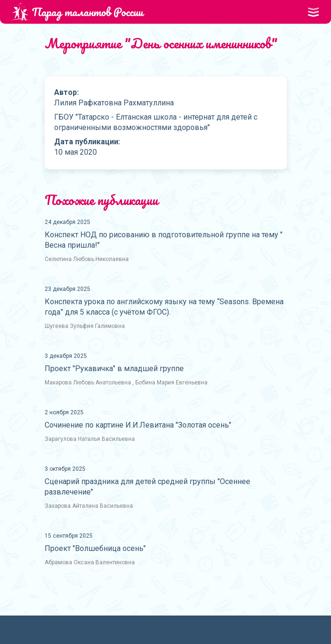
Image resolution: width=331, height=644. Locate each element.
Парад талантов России (77, 12)
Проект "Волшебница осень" (95, 548)
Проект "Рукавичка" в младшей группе (114, 369)
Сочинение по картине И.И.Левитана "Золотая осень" (138, 425)
